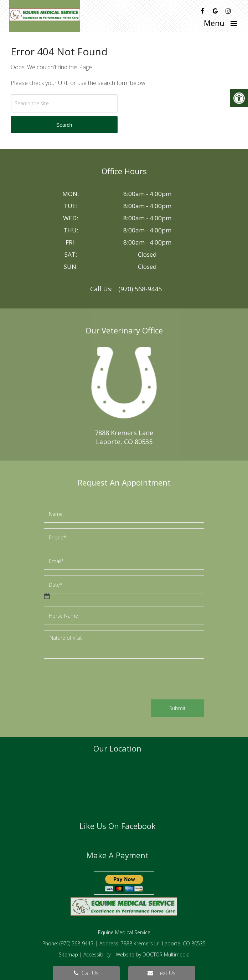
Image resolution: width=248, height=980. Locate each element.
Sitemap (68, 954)
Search (64, 125)
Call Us (86, 973)
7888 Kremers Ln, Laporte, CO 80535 (163, 943)
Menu (214, 23)
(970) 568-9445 (140, 289)
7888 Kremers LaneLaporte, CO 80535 (124, 437)
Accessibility (97, 954)
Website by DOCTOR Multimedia (153, 954)
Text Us (162, 973)
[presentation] (98, 680)
